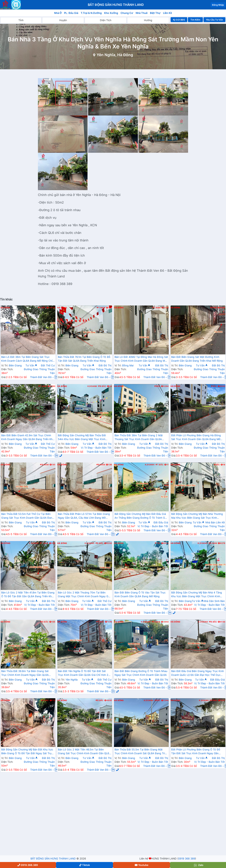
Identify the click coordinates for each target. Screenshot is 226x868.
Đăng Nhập (218, 5)
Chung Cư (127, 13)
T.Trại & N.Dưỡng (91, 13)
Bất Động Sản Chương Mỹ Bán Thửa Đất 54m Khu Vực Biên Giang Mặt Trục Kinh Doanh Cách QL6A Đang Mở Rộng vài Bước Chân (84, 438)
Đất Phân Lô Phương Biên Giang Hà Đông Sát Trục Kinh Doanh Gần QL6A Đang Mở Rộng (196, 438)
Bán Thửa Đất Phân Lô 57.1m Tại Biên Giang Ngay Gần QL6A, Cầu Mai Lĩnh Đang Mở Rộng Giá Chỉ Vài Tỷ (84, 516)
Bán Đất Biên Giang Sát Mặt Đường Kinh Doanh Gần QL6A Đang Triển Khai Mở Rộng (197, 359)
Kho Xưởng (111, 13)
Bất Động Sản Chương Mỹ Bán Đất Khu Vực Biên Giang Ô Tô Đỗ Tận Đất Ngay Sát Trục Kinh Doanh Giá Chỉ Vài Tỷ (27, 752)
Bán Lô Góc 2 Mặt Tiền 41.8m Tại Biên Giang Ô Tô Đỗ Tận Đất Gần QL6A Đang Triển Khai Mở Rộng (28, 595)
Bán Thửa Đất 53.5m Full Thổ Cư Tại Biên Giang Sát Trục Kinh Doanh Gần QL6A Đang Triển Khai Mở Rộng (27, 516)
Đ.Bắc (102, 386)
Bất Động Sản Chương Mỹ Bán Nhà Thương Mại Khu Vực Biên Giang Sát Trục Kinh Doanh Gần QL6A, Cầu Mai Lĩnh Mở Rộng (197, 516)
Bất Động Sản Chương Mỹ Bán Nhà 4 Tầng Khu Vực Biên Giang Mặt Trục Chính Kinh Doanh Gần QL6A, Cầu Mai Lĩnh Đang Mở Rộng (197, 595)
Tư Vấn (31, 365)
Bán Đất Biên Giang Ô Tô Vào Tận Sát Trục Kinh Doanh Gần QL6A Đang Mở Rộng (140, 594)
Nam (213, 308)
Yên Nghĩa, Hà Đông (115, 55)
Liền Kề (168, 13)
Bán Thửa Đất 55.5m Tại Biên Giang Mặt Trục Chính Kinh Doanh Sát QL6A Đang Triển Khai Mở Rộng (141, 752)
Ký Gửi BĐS (179, 20)
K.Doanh (92, 386)
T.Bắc (42, 308)
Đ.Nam (44, 465)
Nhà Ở (58, 13)
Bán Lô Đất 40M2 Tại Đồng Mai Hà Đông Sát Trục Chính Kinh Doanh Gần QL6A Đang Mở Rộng (141, 359)
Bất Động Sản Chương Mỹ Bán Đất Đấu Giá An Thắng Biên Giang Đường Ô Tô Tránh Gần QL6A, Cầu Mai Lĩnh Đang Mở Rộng (141, 516)
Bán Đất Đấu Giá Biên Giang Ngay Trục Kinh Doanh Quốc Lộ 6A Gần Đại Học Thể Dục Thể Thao (198, 673)
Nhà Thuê (142, 13)
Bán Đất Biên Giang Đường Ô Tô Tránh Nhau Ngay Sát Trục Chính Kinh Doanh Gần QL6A (141, 673)
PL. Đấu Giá (71, 13)
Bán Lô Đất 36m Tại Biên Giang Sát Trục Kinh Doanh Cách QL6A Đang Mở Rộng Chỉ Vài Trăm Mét (27, 359)
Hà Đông (6, 308)
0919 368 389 (187, 859)
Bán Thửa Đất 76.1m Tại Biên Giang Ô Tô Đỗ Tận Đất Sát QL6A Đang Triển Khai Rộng (84, 359)
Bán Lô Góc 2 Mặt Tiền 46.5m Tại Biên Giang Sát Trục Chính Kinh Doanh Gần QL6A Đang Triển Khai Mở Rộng (84, 752)
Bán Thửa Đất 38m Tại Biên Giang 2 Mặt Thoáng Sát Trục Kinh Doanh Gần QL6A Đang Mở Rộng (139, 438)
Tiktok (85, 865)
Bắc (157, 386)
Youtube (141, 865)
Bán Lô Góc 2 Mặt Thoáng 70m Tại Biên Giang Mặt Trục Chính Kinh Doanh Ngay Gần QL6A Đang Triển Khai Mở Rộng (85, 595)
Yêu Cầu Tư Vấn (214, 20)
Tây (157, 543)
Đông (213, 700)
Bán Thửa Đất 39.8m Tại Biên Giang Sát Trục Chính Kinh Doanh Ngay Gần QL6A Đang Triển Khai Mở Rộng (25, 673)
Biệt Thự (155, 13)
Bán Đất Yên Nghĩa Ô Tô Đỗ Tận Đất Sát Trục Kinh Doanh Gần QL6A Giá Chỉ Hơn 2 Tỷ (83, 673)
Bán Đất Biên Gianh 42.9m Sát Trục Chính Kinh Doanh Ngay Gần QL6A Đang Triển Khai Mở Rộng (28, 438)
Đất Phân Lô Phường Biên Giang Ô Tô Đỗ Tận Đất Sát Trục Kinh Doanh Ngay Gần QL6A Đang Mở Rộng (196, 752)
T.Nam (101, 308)
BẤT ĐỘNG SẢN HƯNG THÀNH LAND (53, 859)
